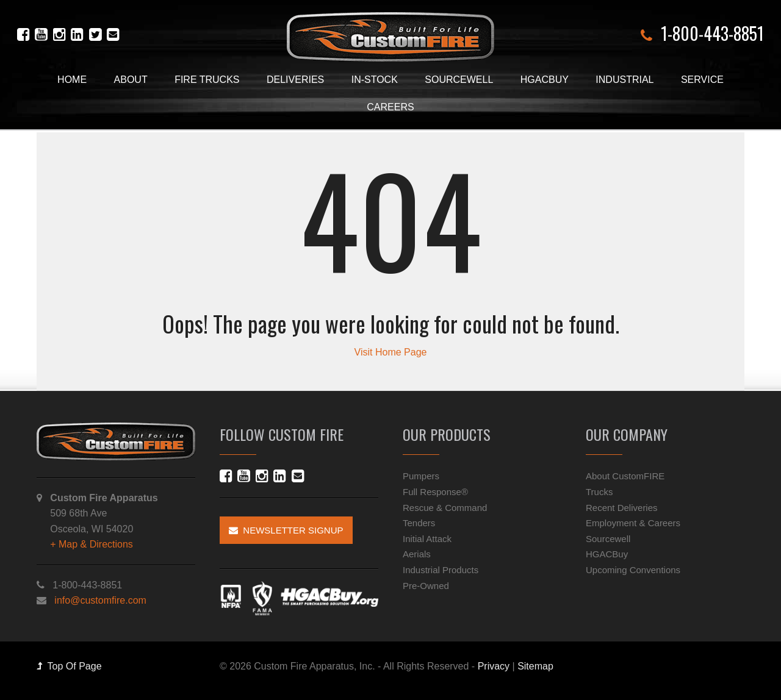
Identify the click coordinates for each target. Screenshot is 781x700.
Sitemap (535, 666)
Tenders (419, 523)
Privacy (494, 666)
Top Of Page (69, 666)
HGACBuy (545, 80)
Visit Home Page (391, 352)
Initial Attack (427, 539)
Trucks (599, 492)
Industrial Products (441, 570)
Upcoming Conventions (633, 570)
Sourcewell (459, 80)
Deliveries (295, 80)
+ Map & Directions (92, 544)
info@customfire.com (100, 600)
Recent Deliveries (622, 508)
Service (702, 80)
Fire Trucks (207, 80)
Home (72, 80)
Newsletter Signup (286, 530)
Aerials (417, 554)
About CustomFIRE (625, 476)
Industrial (624, 80)
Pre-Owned (426, 586)
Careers (390, 107)
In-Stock (375, 80)
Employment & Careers (633, 523)
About (131, 80)
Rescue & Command (445, 508)
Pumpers (421, 476)
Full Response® (435, 492)
